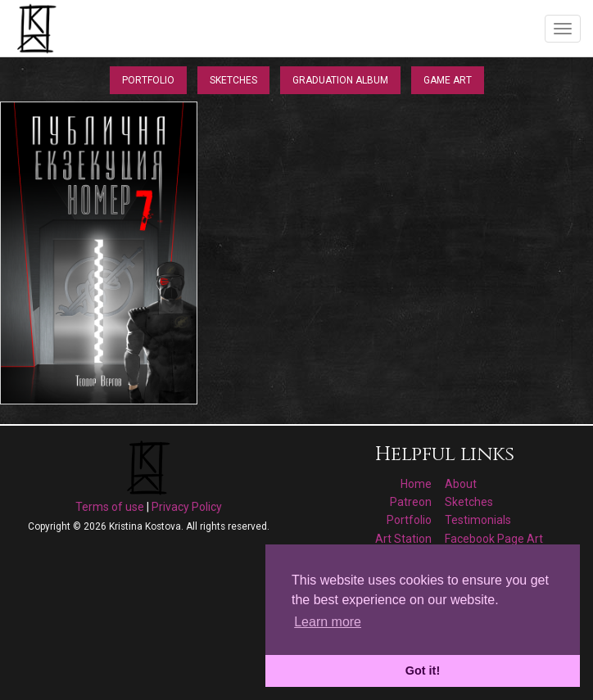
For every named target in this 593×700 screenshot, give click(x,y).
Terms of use (110, 507)
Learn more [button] (328, 622)
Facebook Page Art (494, 539)
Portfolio (148, 80)
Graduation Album (340, 80)
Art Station (403, 539)
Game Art (448, 80)
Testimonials (478, 520)
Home (416, 484)
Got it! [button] (423, 671)
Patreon (411, 502)
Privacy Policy (187, 507)
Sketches (233, 80)
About (461, 484)
